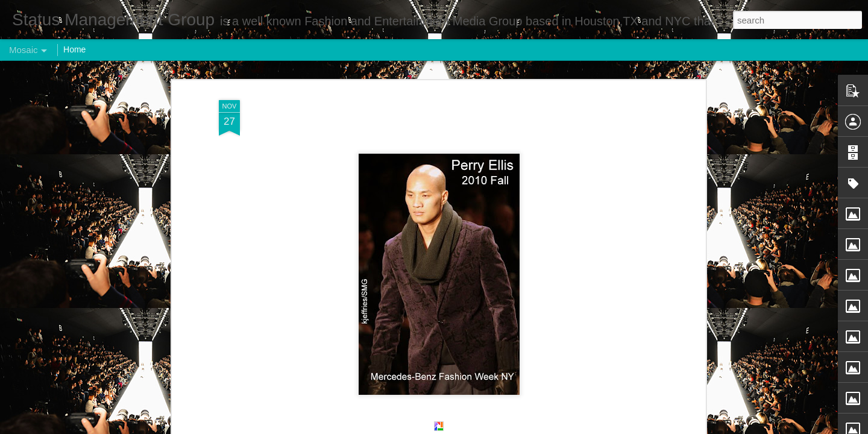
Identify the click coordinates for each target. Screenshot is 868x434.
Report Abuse (507, 427)
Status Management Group (499, 136)
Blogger (472, 427)
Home (74, 49)
